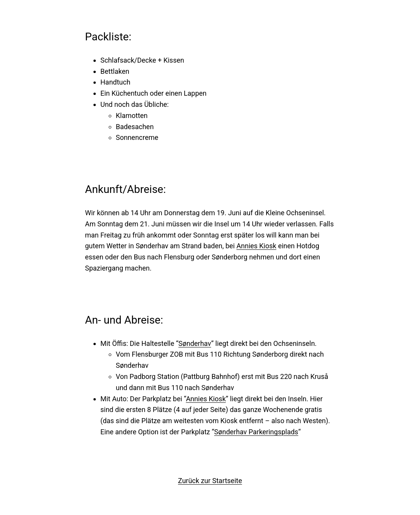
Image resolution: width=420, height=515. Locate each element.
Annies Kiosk (257, 246)
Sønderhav (195, 343)
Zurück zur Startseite (210, 481)
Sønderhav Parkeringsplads (256, 432)
